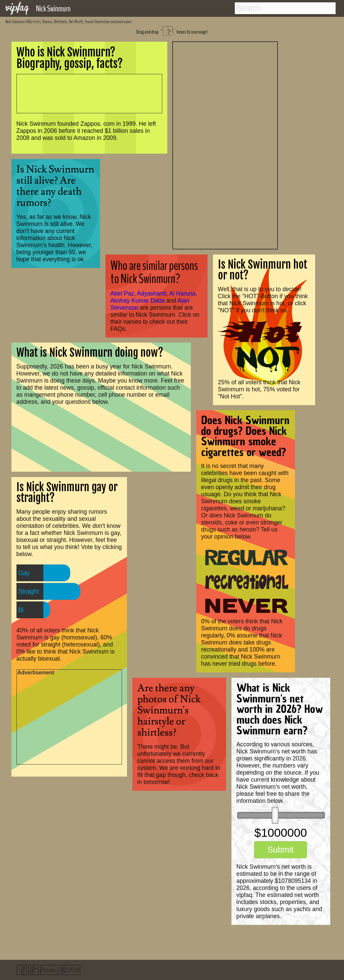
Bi (21, 610)
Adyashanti (152, 293)
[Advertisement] (225, 145)
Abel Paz (122, 293)
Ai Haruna (182, 293)
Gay (24, 573)
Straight (28, 591)
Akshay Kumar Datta (138, 301)
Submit (281, 850)
